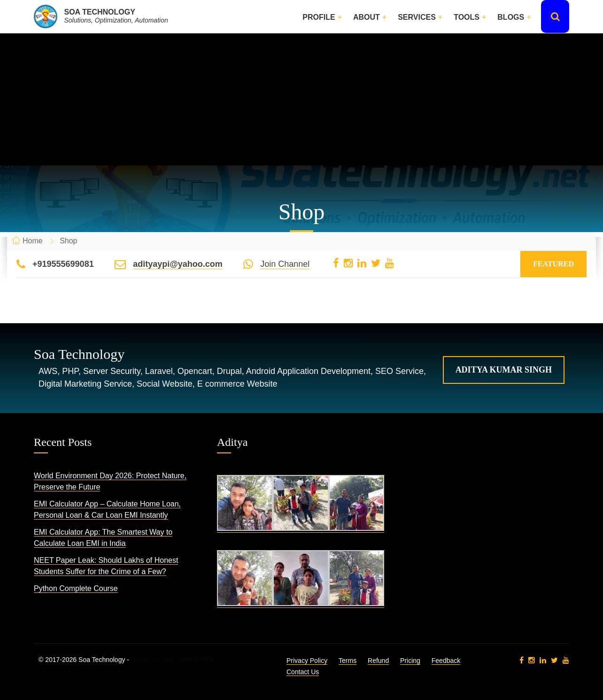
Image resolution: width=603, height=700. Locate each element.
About (367, 17)
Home (33, 241)
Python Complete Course (76, 588)
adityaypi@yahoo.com (178, 264)
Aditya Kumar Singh (504, 370)
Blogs (511, 17)
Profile (319, 17)
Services (417, 17)
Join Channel (285, 264)
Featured (553, 264)
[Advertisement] (301, 100)
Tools (467, 17)
